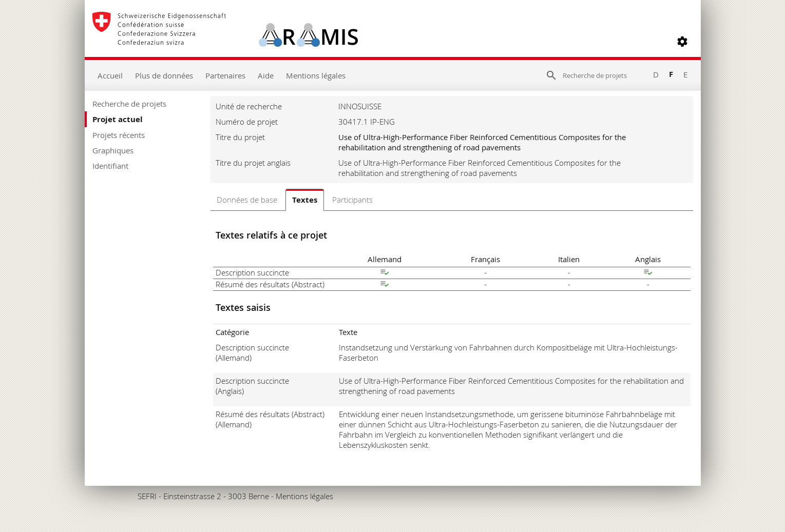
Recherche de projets (129, 104)
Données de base (247, 200)
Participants (352, 200)
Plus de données (164, 75)
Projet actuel (118, 119)
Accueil (110, 75)
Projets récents (119, 135)
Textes (305, 200)
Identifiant (110, 166)
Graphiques (113, 150)
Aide (266, 75)
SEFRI (147, 496)
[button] (682, 42)
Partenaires (225, 75)
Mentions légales (316, 75)
